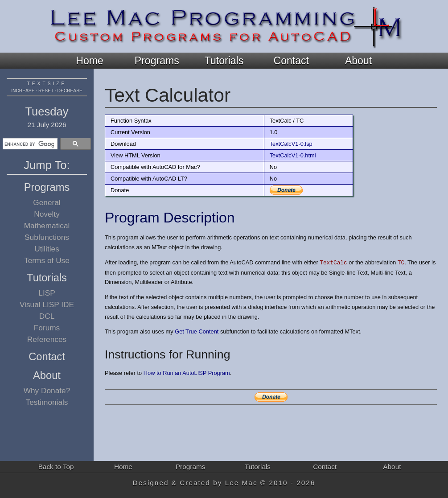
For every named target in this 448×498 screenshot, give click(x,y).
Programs (157, 61)
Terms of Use (47, 260)
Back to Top (56, 467)
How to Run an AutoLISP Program (187, 373)
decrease (70, 91)
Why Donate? (47, 391)
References (47, 339)
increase (23, 91)
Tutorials (224, 61)
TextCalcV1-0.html (293, 155)
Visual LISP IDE (47, 305)
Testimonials (47, 402)
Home (89, 61)
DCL (47, 316)
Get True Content (197, 331)
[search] (29, 144)
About (358, 61)
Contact (291, 61)
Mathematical (47, 226)
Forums (47, 328)
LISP (47, 293)
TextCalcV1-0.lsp (291, 144)
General (47, 202)
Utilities (47, 249)
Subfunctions (47, 237)
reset (46, 91)
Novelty (47, 214)
